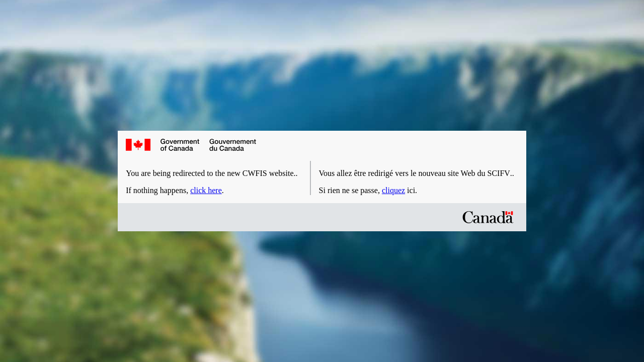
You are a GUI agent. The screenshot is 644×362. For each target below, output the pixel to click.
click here (206, 190)
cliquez (393, 190)
